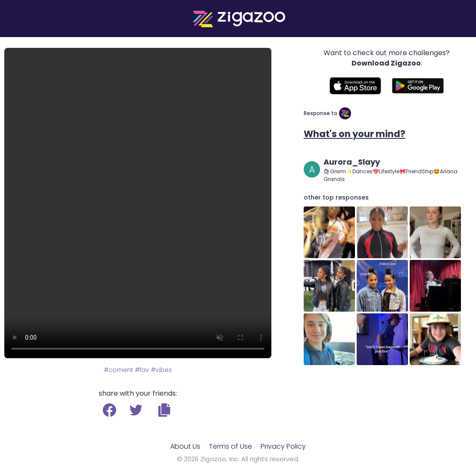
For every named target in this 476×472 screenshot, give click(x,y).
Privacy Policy (283, 446)
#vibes (161, 370)
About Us (185, 446)
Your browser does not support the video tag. (138, 203)
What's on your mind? (355, 134)
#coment (118, 370)
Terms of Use (230, 446)
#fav (142, 370)
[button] (164, 410)
